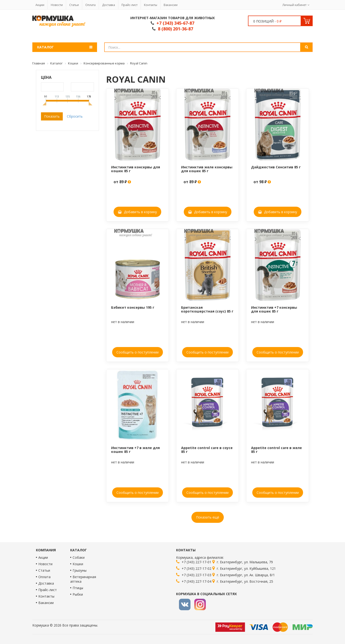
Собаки (79, 557)
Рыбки (78, 594)
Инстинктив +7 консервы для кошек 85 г (274, 309)
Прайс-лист (129, 5)
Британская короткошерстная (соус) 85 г (207, 309)
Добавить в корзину (137, 212)
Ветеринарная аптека (83, 579)
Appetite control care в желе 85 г (276, 450)
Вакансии (171, 5)
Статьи (74, 5)
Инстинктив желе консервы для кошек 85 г (207, 169)
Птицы (78, 588)
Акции (40, 5)
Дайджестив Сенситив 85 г (276, 167)
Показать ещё (208, 517)
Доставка (109, 5)
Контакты (151, 5)
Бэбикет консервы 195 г (133, 307)
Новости (57, 5)
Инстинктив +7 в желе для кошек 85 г (135, 450)
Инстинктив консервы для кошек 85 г (136, 169)
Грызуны (80, 570)
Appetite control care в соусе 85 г (207, 450)
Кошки (78, 564)
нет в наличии (123, 322)
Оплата (90, 5)
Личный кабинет (294, 5)
